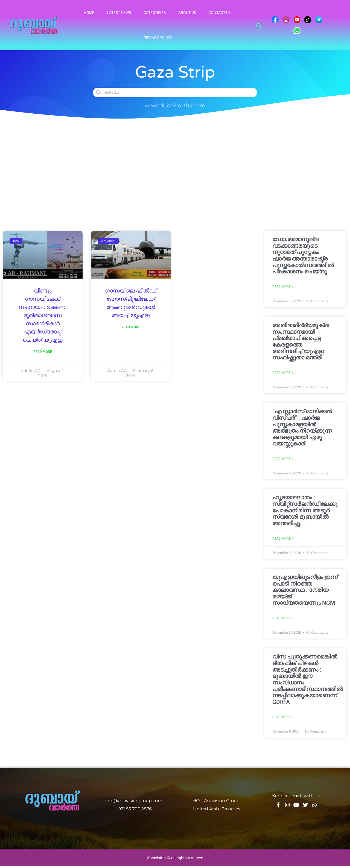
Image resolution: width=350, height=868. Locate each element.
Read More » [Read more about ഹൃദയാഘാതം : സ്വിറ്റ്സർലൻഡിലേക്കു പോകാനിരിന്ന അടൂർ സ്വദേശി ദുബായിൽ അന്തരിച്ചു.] (283, 540)
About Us (187, 13)
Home (89, 13)
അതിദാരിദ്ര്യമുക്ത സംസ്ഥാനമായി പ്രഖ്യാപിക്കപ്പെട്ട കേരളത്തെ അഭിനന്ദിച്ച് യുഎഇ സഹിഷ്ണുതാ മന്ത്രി (301, 342)
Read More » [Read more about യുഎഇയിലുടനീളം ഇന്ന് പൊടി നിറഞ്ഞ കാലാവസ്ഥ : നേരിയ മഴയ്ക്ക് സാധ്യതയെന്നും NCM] (283, 619)
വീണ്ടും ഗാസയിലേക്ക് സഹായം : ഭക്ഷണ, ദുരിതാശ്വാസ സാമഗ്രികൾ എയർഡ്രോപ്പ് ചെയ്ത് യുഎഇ (43, 315)
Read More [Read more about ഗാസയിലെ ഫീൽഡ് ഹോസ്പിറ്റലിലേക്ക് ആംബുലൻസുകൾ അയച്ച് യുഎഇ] (131, 327)
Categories (155, 13)
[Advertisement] (175, 169)
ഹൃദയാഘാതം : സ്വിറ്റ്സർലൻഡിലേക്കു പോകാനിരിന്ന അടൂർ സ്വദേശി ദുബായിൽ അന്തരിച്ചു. (305, 511)
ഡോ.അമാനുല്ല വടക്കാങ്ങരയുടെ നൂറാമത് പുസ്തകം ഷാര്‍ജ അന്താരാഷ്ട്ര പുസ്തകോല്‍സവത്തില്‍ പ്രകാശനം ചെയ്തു (303, 255)
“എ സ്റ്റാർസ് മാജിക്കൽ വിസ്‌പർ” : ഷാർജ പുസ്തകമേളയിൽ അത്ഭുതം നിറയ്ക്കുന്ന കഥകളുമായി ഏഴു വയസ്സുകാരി (302, 428)
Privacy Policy (158, 38)
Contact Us (219, 13)
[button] (259, 26)
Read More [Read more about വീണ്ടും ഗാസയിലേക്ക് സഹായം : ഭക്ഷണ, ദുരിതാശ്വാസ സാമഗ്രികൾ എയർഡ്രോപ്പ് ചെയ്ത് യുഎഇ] (43, 352)
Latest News (119, 13)
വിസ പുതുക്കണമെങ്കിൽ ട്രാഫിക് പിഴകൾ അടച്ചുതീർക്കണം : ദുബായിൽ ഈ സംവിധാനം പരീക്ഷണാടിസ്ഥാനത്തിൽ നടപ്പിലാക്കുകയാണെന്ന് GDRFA (307, 680)
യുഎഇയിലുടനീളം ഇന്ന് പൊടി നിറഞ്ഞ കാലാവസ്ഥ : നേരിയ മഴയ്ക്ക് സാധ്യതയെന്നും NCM (305, 591)
